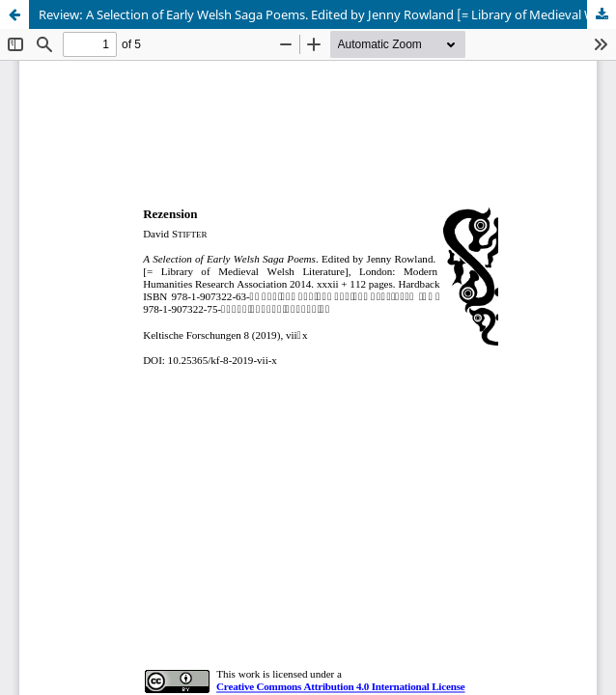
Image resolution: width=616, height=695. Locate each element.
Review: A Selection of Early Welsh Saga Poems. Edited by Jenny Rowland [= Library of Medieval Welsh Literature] (327, 14)
